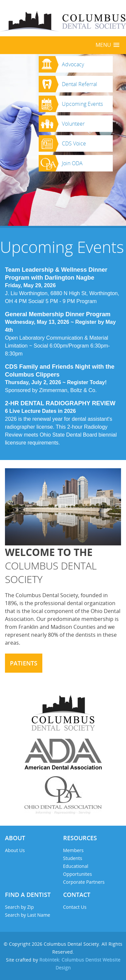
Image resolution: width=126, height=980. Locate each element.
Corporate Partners (84, 882)
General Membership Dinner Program (58, 314)
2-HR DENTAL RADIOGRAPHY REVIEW (60, 403)
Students (73, 858)
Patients (24, 663)
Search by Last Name (28, 915)
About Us (15, 850)
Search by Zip (19, 907)
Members (73, 850)
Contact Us (75, 907)
